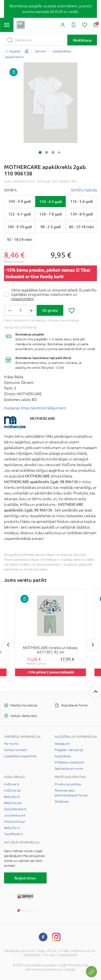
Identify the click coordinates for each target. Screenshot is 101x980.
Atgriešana (62, 756)
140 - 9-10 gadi (20, 227)
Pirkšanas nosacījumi (69, 762)
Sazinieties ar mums (69, 769)
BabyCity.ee (13, 803)
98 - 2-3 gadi (51, 227)
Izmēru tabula (84, 190)
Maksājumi (62, 744)
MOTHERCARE (43, 418)
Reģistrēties (25, 878)
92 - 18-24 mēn (20, 240)
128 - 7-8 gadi (51, 214)
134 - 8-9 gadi (82, 214)
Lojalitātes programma (20, 756)
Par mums (11, 744)
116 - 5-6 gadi (82, 201)
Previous (8, 645)
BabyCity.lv (12, 828)
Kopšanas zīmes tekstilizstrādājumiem (35, 408)
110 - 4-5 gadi (51, 202)
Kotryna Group (15, 822)
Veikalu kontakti (16, 750)
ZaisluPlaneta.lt (15, 809)
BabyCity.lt (12, 797)
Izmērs (10, 190)
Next (93, 645)
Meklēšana (82, 40)
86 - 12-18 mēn (81, 227)
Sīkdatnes (62, 802)
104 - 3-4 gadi (20, 201)
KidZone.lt (12, 784)
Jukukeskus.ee (15, 815)
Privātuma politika (68, 784)
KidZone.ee (12, 790)
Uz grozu (50, 310)
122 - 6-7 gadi (20, 214)
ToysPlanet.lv (14, 834)
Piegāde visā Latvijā (69, 750)
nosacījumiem (22, 299)
